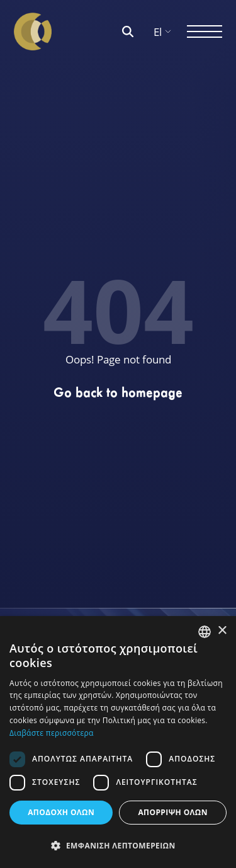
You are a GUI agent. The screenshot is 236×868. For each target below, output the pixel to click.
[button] (118, 846)
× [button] (222, 631)
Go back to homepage (118, 392)
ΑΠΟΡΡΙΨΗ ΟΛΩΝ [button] (172, 812)
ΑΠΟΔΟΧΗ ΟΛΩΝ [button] (61, 812)
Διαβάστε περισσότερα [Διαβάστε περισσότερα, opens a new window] (52, 733)
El (163, 32)
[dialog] (118, 742)
